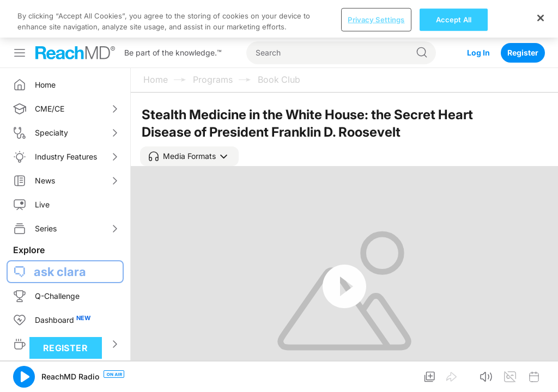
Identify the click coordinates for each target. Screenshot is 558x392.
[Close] (541, 378)
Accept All (454, 380)
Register (523, 15)
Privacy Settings (376, 380)
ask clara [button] (60, 234)
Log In (478, 15)
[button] (189, 119)
